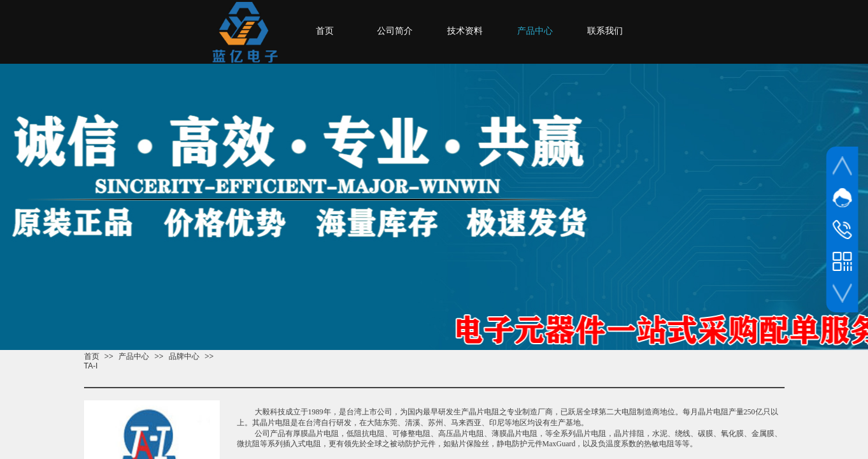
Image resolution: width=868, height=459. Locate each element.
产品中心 (134, 356)
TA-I (91, 366)
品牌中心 (184, 356)
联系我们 (605, 31)
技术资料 (465, 31)
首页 (92, 356)
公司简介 (395, 31)
